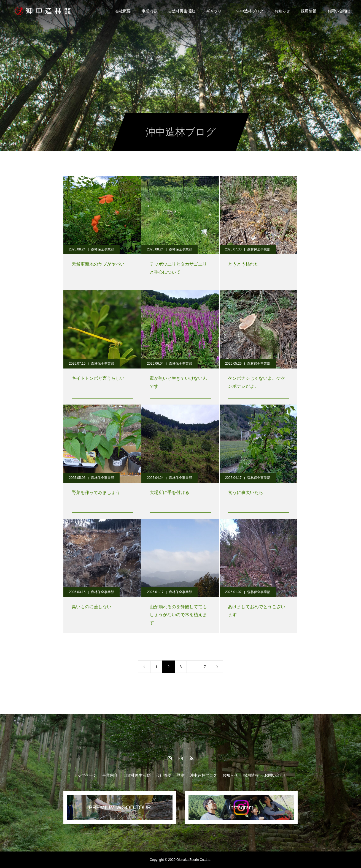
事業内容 (149, 11)
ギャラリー (216, 11)
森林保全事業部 (103, 249)
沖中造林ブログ (250, 11)
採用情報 (309, 11)
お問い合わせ (339, 11)
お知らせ (282, 11)
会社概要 (123, 11)
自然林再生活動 (182, 11)
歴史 (180, 775)
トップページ (85, 775)
